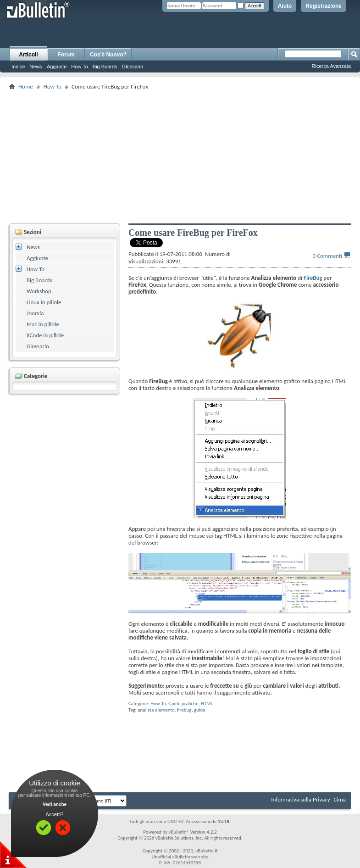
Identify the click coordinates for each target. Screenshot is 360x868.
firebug (184, 710)
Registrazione (324, 6)
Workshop (39, 291)
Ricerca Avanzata (331, 66)
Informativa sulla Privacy (300, 799)
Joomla (35, 313)
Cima (340, 799)
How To (79, 67)
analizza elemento (156, 710)
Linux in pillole (44, 302)
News (36, 67)
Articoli (28, 55)
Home (26, 86)
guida (200, 710)
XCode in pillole (45, 335)
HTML (207, 704)
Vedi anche (55, 804)
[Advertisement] (185, 156)
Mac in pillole (43, 324)
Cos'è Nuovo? (108, 55)
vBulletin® (179, 832)
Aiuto (285, 6)
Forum (66, 55)
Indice (18, 67)
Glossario (133, 67)
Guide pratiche (183, 704)
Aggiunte (57, 67)
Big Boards (105, 67)
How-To (158, 704)
